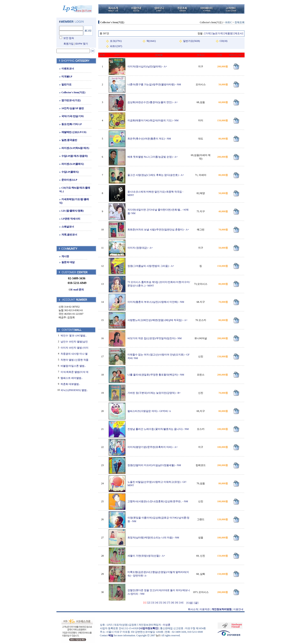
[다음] (190, 603)
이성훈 (167, 625)
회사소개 (193, 609)
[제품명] (229, 33)
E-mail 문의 (76, 290)
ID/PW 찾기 (82, 44)
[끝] (196, 603)
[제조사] (239, 33)
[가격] (208, 33)
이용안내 (238, 609)
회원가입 (69, 44)
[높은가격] (218, 33)
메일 (111, 635)
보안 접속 (69, 38)
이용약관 (205, 609)
